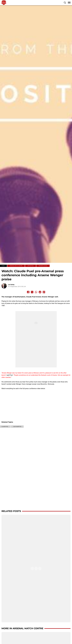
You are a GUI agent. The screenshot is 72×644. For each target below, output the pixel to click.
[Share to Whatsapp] (36, 292)
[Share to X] (32, 292)
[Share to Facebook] (28, 292)
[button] (65, 3)
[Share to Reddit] (40, 292)
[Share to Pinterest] (44, 292)
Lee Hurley (11, 285)
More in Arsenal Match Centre (22, 628)
